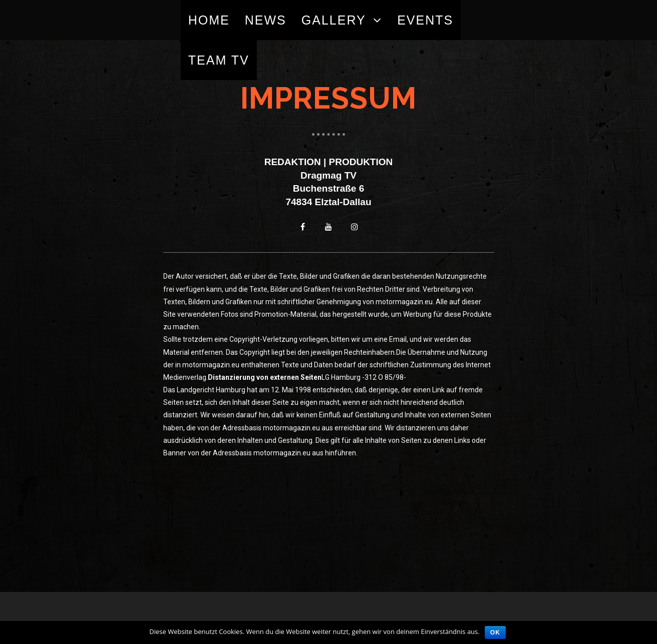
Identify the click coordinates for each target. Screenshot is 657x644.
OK (495, 632)
